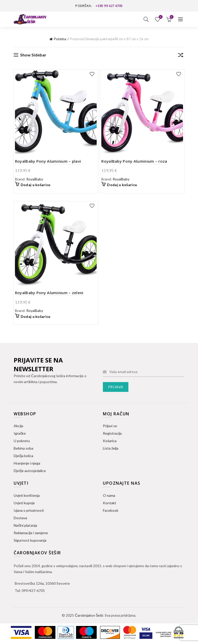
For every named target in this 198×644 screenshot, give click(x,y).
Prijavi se (110, 426)
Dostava (20, 518)
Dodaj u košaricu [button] (36, 185)
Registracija (112, 433)
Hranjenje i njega (27, 463)
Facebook (111, 510)
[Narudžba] (180, 56)
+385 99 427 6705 (109, 6)
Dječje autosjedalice (30, 471)
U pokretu (22, 441)
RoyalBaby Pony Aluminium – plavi (48, 161)
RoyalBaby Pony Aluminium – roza (134, 161)
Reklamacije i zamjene (31, 533)
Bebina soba (23, 448)
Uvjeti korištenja (27, 495)
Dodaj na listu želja (92, 74)
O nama (109, 495)
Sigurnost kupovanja (30, 540)
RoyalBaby (35, 179)
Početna (60, 39)
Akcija (18, 426)
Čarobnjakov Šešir (89, 615)
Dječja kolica (23, 456)
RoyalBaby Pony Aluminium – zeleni (49, 293)
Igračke (20, 433)
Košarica (110, 441)
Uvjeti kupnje (24, 503)
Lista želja (160, 17)
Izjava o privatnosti (29, 510)
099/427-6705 (33, 591)
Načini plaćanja (25, 525)
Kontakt (110, 503)
